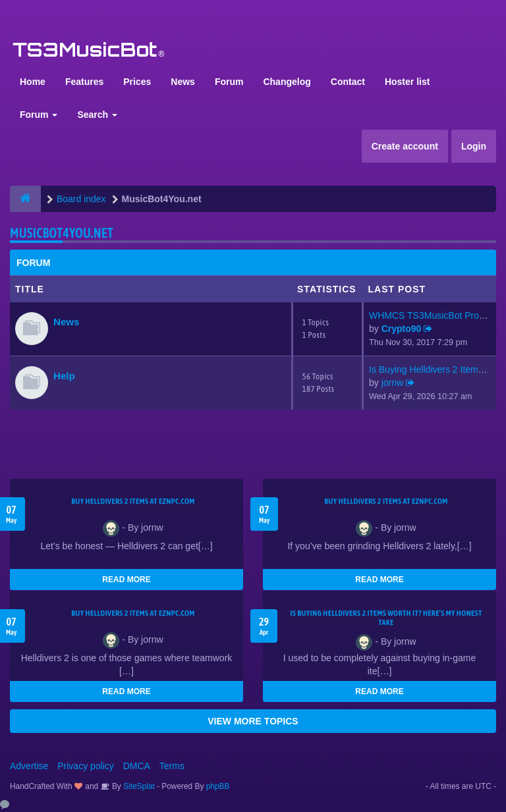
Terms (172, 766)
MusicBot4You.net (62, 233)
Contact (348, 82)
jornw (392, 383)
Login (474, 146)
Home (33, 82)
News (183, 82)
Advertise (29, 766)
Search (97, 115)
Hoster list (407, 82)
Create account (405, 146)
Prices (137, 82)
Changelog (287, 82)
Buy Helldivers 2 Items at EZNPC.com (133, 501)
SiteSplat (138, 786)
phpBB (218, 786)
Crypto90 (402, 329)
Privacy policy (86, 766)
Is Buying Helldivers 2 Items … (432, 369)
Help (64, 376)
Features (84, 82)
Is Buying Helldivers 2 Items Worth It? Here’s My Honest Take (386, 618)
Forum (229, 82)
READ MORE (126, 580)
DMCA (137, 766)
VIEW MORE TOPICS (253, 721)
